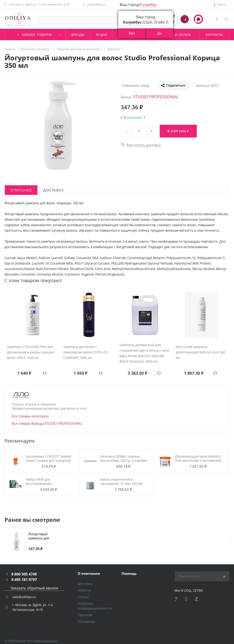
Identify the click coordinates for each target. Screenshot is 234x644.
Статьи (83, 597)
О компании (89, 573)
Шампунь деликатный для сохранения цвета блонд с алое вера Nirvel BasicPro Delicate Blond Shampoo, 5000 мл (144, 353)
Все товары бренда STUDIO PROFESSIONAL (47, 423)
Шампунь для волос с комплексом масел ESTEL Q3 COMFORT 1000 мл (85, 352)
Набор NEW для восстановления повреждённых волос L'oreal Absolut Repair (48, 486)
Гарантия (85, 615)
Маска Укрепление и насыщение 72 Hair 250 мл (121, 481)
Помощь (129, 573)
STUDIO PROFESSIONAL (156, 97)
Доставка (85, 584)
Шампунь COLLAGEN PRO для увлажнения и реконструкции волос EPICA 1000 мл (31, 352)
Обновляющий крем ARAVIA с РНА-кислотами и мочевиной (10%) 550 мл (198, 460)
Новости (84, 590)
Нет (132, 33)
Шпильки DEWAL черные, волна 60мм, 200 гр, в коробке (124, 458)
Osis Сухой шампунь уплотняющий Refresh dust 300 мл (201, 352)
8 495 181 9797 (24, 580)
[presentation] (232, 542)
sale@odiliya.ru (96, 4)
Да (160, 33)
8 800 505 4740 (24, 574)
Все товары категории (30, 416)
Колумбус (148, 5)
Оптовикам (86, 621)
